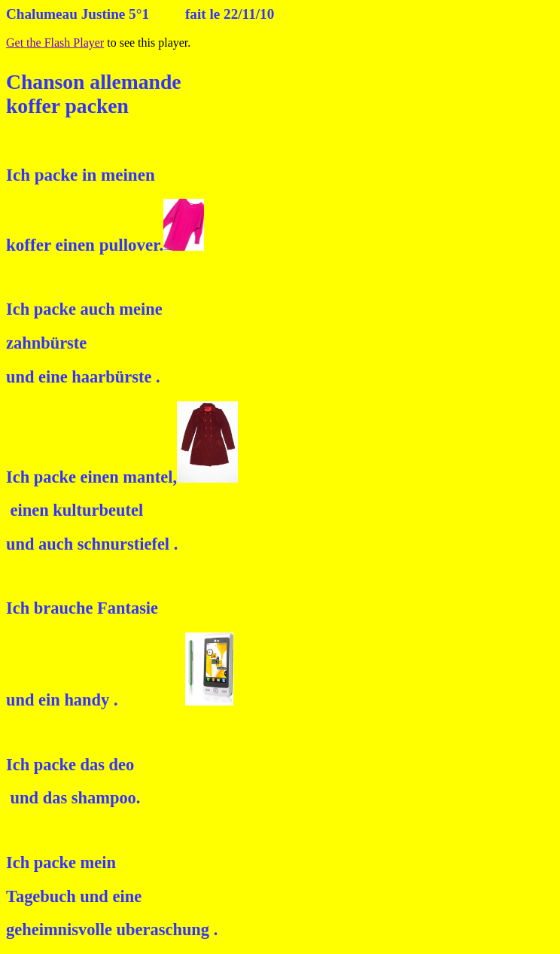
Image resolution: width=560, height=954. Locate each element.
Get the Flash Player (55, 43)
